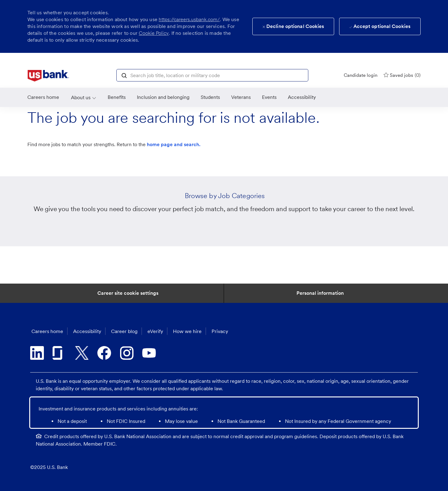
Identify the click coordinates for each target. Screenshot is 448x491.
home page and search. (174, 144)
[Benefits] (117, 97)
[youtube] (149, 353)
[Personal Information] (320, 293)
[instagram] (127, 353)
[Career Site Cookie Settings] (128, 293)
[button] (124, 75)
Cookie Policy (154, 33)
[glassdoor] (59, 353)
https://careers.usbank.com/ (189, 19)
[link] (48, 76)
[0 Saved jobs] (402, 75)
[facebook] (104, 353)
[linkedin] (37, 353)
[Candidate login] (361, 75)
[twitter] (82, 353)
